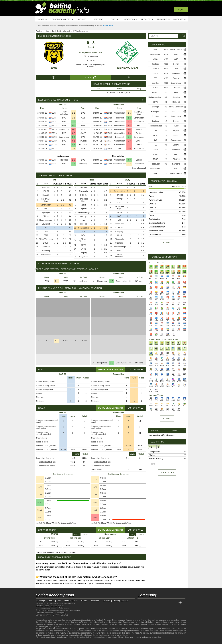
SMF (62, 606)
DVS (54, 68)
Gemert (176, 64)
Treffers (139, 133)
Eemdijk (139, 160)
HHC (139, 126)
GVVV (83, 133)
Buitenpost (120, 137)
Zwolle (139, 129)
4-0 (74, 126)
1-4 (129, 129)
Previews (98, 19)
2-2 (129, 164)
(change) (172, 435)
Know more (108, 26)
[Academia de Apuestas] (163, 603)
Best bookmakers (63, 19)
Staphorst (46, 224)
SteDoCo (155, 69)
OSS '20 (176, 88)
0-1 (74, 141)
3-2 (74, 164)
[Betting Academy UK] (175, 603)
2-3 (129, 126)
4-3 (166, 131)
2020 (109, 126)
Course (82, 19)
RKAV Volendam (64, 113)
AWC (155, 59)
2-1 (129, 122)
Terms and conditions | (45, 613)
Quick (155, 74)
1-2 (129, 118)
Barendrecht (64, 137)
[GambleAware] (44, 641)
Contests (180, 19)
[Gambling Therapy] (58, 641)
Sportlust (155, 83)
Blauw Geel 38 (176, 50)
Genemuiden (127, 68)
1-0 (74, 122)
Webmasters (64, 608)
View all (167, 242)
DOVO (46, 243)
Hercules (64, 160)
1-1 (74, 113)
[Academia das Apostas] (146, 603)
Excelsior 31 (64, 129)
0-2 (74, 133)
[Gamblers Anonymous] (62, 641)
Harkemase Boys (139, 113)
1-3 (129, 133)
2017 (109, 141)
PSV (120, 149)
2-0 (74, 160)
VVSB (83, 118)
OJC (176, 59)
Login (181, 10)
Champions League (178, 624)
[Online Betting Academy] (157, 603)
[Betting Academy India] (140, 603)
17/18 (110, 133)
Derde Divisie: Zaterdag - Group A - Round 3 (91, 66)
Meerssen (176, 74)
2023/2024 (91, 60)
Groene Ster (155, 54)
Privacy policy (60, 613)
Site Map (39, 606)
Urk (83, 122)
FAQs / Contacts (73, 610)
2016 (109, 145)
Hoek (83, 126)
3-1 (166, 107)
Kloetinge (155, 64)
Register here (70, 603)
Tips (115, 19)
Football (99, 620)
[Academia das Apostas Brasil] (151, 603)
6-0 (129, 149)
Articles (147, 19)
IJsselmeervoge (120, 164)
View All (167, 418)
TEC (155, 78)
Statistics (131, 19)
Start (43, 19)
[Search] (183, 36)
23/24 (54, 113)
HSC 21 (46, 191)
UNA (155, 50)
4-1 (74, 145)
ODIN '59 (46, 247)
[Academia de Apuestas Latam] (169, 603)
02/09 (166, 50)
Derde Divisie (91, 56)
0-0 (166, 145)
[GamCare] (54, 641)
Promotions (163, 19)
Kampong (83, 164)
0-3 (129, 141)
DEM (46, 235)
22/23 (54, 126)
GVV (176, 54)
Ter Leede (83, 145)
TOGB (155, 88)
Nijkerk (46, 216)
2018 (109, 129)
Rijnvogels (83, 141)
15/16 (110, 149)
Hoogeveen (120, 118)
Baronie (176, 78)
